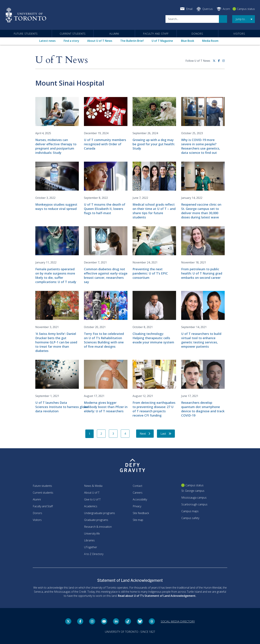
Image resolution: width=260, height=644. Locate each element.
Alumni (114, 34)
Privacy (137, 506)
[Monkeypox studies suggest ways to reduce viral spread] (57, 186)
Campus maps (190, 511)
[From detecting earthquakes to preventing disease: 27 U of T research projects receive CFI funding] (154, 389)
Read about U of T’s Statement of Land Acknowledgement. (157, 596)
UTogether (91, 547)
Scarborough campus (194, 504)
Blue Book (188, 41)
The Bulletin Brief (132, 41)
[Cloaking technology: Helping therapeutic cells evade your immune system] (154, 318)
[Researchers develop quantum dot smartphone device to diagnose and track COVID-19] (203, 389)
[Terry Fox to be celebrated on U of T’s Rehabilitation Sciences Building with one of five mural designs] (106, 320)
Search (223, 19)
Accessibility (140, 499)
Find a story (71, 41)
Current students (73, 34)
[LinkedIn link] (116, 621)
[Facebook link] (220, 62)
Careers (138, 493)
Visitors (239, 34)
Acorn (226, 9)
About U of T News (100, 41)
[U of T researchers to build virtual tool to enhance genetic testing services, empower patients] (203, 320)
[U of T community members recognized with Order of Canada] (106, 124)
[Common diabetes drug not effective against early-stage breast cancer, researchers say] (106, 255)
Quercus (208, 9)
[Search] (192, 19)
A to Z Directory (94, 554)
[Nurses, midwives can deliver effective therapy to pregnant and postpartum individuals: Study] (57, 126)
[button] (244, 19)
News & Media (93, 486)
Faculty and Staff (156, 34)
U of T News (62, 60)
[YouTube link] (104, 621)
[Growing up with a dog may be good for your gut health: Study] (154, 124)
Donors (197, 34)
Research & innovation (98, 527)
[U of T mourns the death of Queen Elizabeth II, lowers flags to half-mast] (106, 188)
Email (189, 9)
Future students (26, 34)
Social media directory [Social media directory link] (178, 621)
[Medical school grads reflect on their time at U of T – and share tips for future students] (154, 191)
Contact (138, 486)
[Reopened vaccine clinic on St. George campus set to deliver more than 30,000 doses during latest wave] (203, 191)
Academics (91, 506)
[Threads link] (152, 621)
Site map (138, 520)
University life (92, 534)
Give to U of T (92, 499)
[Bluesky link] (140, 621)
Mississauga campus (194, 498)
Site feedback (141, 513)
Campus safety (190, 518)
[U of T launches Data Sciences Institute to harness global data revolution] (57, 387)
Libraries (89, 540)
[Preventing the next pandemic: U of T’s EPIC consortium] (154, 253)
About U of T (92, 493)
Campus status (246, 9)
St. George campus (193, 491)
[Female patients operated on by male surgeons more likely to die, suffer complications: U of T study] (57, 255)
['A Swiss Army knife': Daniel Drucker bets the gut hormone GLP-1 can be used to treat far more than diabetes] (57, 322)
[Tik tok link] (128, 621)
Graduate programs (96, 520)
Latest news (47, 41)
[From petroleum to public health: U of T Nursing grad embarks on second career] (203, 253)
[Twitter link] (215, 62)
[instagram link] (223, 62)
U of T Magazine (162, 41)
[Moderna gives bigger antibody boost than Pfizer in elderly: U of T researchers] (106, 387)
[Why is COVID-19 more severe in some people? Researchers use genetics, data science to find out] (203, 126)
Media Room (210, 41)
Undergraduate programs (100, 513)
